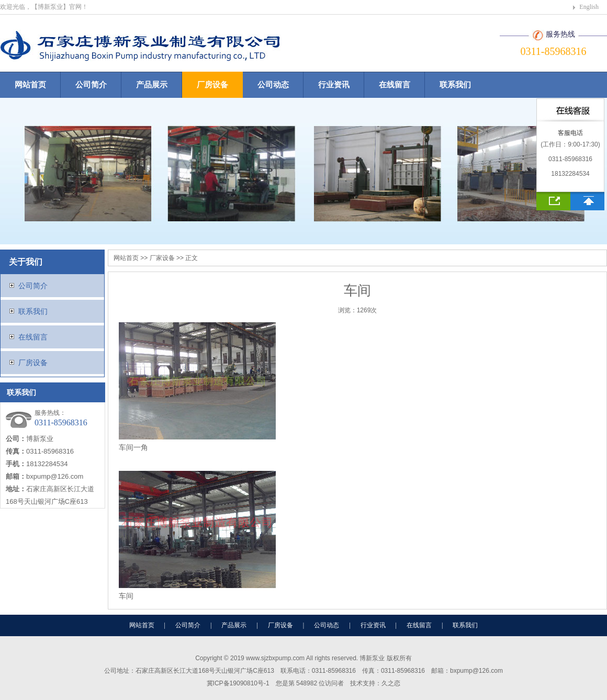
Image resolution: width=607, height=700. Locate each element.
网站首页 (30, 84)
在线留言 (395, 84)
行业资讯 (334, 84)
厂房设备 (212, 84)
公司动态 (273, 84)
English (589, 7)
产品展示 (152, 84)
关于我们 (26, 262)
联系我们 (455, 84)
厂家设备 (162, 258)
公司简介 (91, 84)
